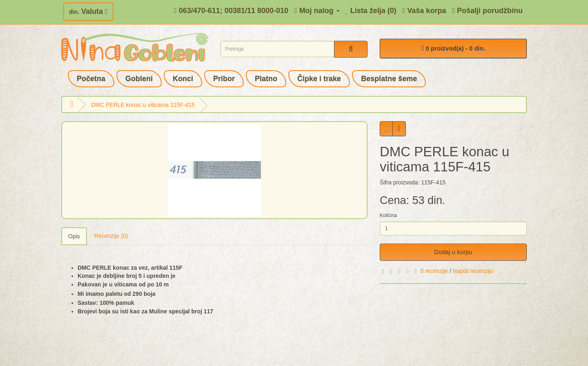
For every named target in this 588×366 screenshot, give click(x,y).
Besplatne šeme (389, 79)
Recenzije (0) (111, 236)
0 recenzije (434, 271)
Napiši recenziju (473, 271)
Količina (388, 215)
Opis (74, 236)
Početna (91, 79)
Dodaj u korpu (453, 252)
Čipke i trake (319, 79)
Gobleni (139, 79)
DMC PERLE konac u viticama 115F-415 (143, 105)
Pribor (224, 79)
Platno (266, 79)
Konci (183, 79)
